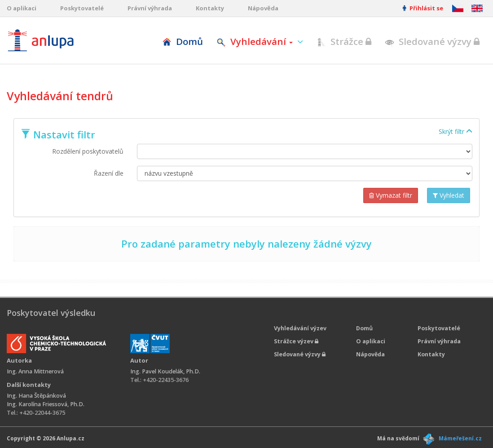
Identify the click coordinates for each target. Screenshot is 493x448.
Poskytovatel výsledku (51, 313)
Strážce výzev (296, 341)
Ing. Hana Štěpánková (36, 396)
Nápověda (263, 8)
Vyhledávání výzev (300, 328)
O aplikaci (22, 8)
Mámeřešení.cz (460, 438)
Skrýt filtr (456, 131)
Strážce (344, 41)
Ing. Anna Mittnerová (35, 371)
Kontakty (210, 8)
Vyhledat (449, 195)
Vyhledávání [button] (256, 41)
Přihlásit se (423, 8)
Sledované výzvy (432, 41)
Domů (183, 41)
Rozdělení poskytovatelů (88, 151)
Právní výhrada (150, 8)
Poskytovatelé (82, 8)
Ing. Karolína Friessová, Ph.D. (46, 404)
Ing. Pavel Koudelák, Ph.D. (165, 371)
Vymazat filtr (391, 195)
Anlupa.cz (70, 438)
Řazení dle (109, 173)
